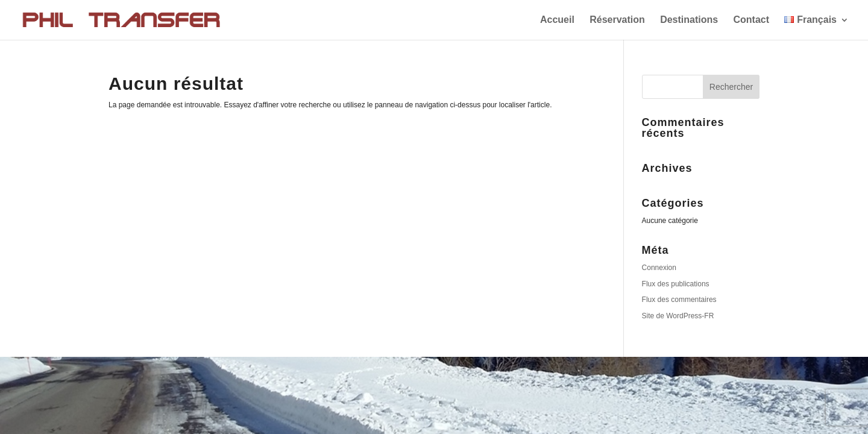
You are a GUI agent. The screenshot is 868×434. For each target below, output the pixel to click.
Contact (751, 20)
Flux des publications (676, 284)
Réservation (617, 20)
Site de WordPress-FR (678, 316)
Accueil (557, 20)
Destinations (689, 20)
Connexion (659, 268)
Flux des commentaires (679, 300)
